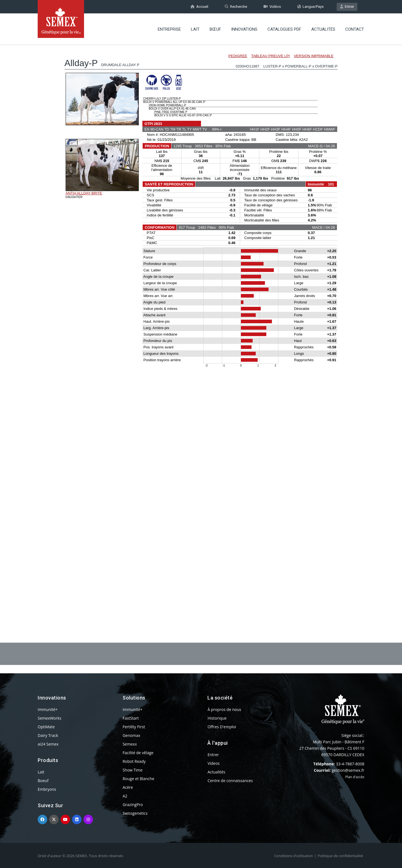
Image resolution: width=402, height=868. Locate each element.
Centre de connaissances (230, 781)
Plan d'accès (355, 777)
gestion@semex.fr (348, 770)
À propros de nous (224, 709)
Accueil (199, 7)
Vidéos (272, 7)
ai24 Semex (48, 744)
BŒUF (215, 29)
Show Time (132, 770)
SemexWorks (50, 718)
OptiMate (46, 727)
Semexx (130, 744)
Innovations (244, 29)
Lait (195, 29)
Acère (128, 787)
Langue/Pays (310, 7)
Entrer (347, 7)
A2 (125, 796)
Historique (217, 718)
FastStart (131, 718)
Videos (213, 763)
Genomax (131, 735)
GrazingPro (133, 805)
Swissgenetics (135, 813)
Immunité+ (48, 709)
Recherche (236, 7)
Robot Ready (134, 761)
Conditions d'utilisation (294, 856)
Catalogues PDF (284, 29)
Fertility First (134, 727)
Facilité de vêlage (138, 753)
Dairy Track (48, 735)
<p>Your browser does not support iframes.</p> (201, 329)
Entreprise (169, 29)
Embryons (47, 789)
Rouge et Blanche (138, 779)
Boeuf (43, 781)
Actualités (323, 29)
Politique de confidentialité (340, 856)
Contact (355, 29)
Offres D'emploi (222, 727)
